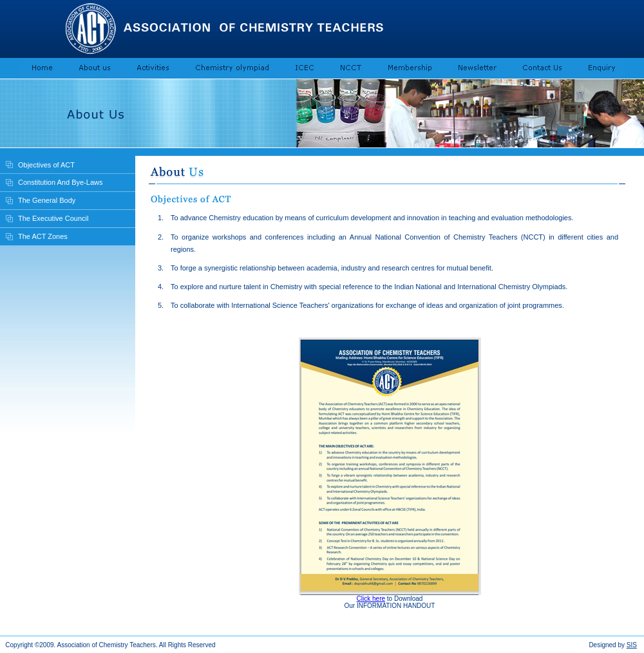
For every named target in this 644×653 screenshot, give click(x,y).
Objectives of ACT (46, 165)
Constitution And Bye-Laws (60, 182)
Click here (371, 599)
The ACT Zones (43, 236)
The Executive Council (53, 218)
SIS (632, 645)
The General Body (47, 200)
